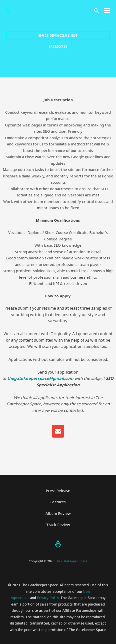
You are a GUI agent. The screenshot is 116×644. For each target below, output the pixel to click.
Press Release (58, 491)
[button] (97, 11)
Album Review (58, 513)
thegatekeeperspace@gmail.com (40, 378)
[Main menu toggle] (107, 11)
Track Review (58, 525)
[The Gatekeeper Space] (8, 10)
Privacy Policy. (48, 598)
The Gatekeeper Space (71, 561)
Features (58, 502)
